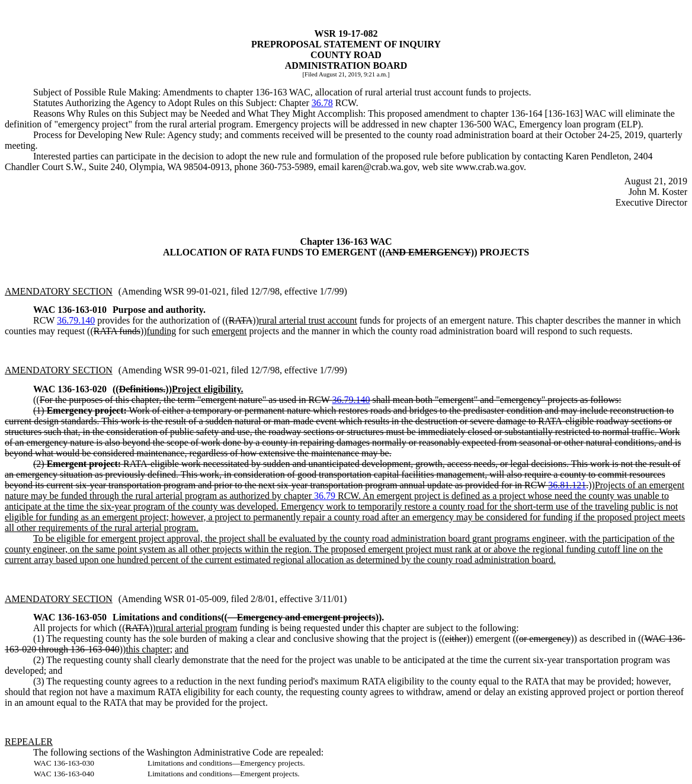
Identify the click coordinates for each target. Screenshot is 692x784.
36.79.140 (76, 320)
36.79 (325, 496)
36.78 (322, 103)
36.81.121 (567, 485)
